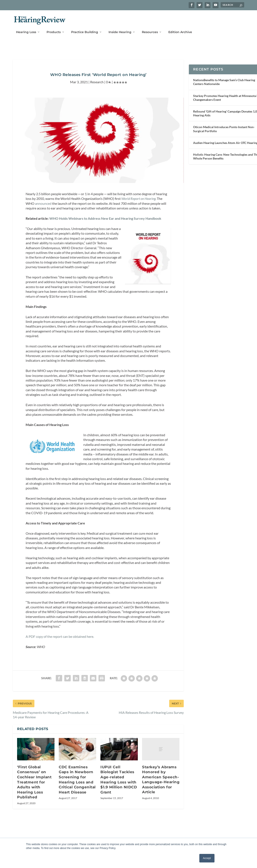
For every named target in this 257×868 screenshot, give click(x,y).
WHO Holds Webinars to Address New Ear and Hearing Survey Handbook (105, 224)
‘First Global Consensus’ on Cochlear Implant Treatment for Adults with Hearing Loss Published (34, 809)
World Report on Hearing (138, 204)
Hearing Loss (26, 29)
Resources (150, 29)
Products (54, 29)
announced (43, 209)
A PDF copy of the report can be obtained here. (60, 664)
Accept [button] (207, 858)
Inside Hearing (120, 29)
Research (97, 88)
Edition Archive (180, 29)
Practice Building (85, 29)
